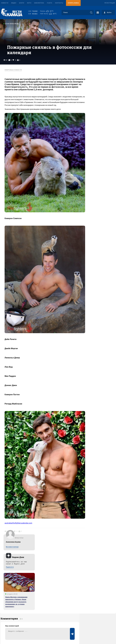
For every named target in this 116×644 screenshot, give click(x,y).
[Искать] (91, 13)
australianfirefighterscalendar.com (20, 479)
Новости (5, 3)
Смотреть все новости (52, 537)
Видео (14, 3)
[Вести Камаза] (12, 12)
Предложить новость (93, 545)
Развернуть (58, 628)
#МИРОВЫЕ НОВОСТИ (14, 78)
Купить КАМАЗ (73, 3)
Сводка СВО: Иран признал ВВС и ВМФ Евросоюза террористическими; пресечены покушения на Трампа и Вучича (28, 549)
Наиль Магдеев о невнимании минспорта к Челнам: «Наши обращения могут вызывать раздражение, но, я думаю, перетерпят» (94, 135)
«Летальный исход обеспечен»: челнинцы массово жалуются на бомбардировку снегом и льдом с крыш (31, 574)
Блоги (22, 3)
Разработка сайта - (107, 637)
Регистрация (110, 3)
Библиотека (39, 3)
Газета (50, 3)
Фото (29, 3)
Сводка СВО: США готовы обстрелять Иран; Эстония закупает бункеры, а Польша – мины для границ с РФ (30, 563)
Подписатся (87, 101)
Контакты (59, 3)
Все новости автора (90, 80)
